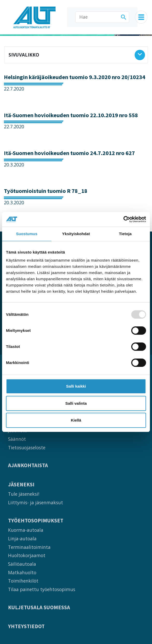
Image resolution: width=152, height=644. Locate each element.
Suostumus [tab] (27, 234)
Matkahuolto (22, 572)
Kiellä (76, 420)
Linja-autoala (22, 538)
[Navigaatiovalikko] (141, 17)
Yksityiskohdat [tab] (76, 234)
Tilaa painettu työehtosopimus (42, 589)
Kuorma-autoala (26, 530)
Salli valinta (76, 403)
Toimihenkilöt (23, 581)
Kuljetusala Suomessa (39, 608)
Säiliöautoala (22, 564)
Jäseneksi (21, 485)
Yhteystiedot (26, 626)
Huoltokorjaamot (27, 555)
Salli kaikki (76, 386)
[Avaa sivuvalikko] (140, 55)
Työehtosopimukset (36, 521)
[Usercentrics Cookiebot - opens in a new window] (123, 219)
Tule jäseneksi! (24, 494)
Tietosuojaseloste (27, 447)
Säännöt (17, 439)
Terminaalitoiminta (29, 547)
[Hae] (102, 17)
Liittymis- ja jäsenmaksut (36, 502)
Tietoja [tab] (125, 234)
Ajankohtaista (28, 465)
